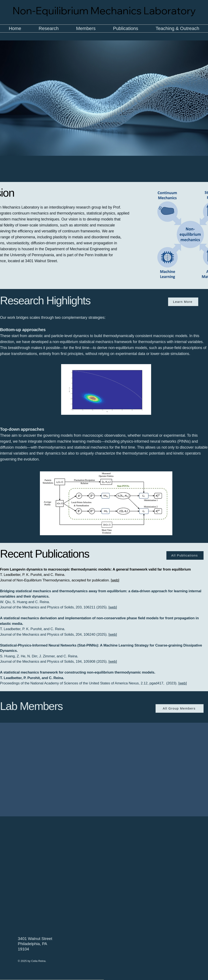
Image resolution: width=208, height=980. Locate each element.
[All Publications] (185, 555)
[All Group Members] (180, 708)
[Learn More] (183, 302)
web (115, 580)
